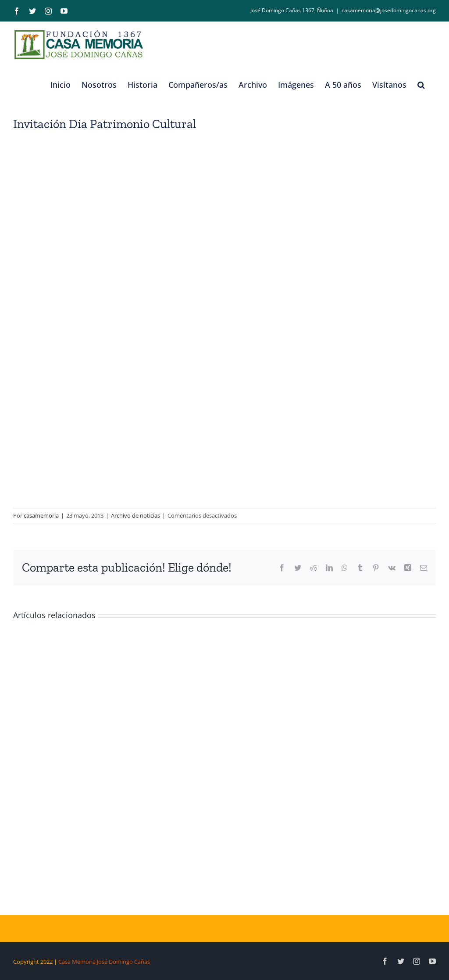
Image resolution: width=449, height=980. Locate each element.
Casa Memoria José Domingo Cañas (104, 962)
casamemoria (41, 515)
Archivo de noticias (135, 515)
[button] (421, 85)
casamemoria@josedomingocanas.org (389, 10)
